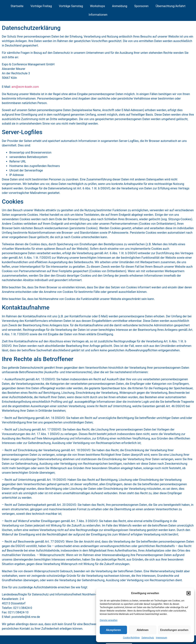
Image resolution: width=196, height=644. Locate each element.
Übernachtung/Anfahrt (170, 6)
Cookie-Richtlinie (131, 638)
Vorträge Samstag (71, 6)
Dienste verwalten (109, 620)
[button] (189, 593)
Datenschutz (148, 638)
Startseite (17, 6)
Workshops (98, 6)
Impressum (161, 638)
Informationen (98, 15)
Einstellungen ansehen (174, 630)
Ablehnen (143, 630)
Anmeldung (120, 6)
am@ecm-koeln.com (25, 87)
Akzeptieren (113, 630)
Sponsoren (141, 6)
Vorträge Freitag (41, 6)
